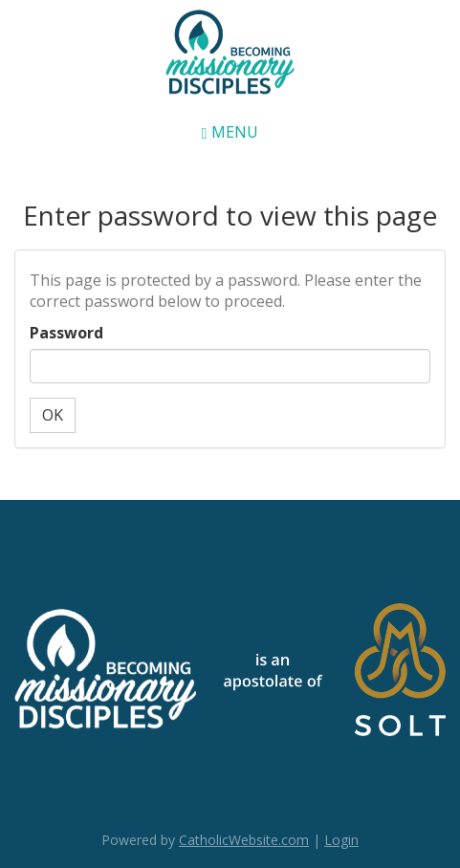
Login (341, 840)
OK (53, 415)
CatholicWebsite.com (244, 840)
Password (66, 333)
